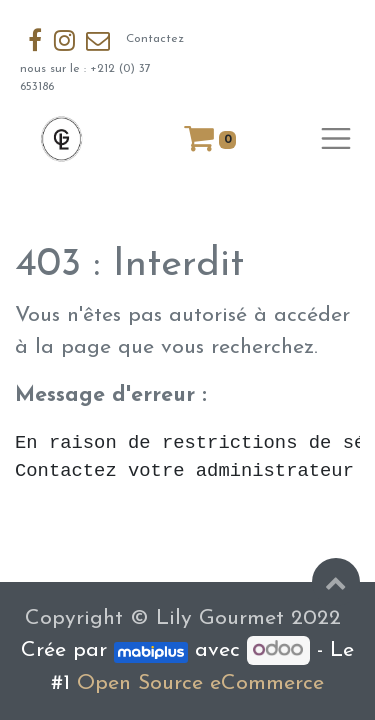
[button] (336, 582)
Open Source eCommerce (200, 683)
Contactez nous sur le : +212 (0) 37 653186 (102, 58)
